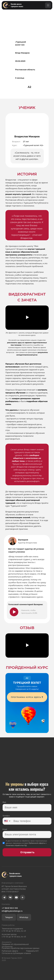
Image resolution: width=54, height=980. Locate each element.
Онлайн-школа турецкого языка (17, 5)
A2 (27, 678)
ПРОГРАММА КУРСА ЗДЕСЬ (26, 697)
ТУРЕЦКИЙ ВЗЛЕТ (27, 683)
